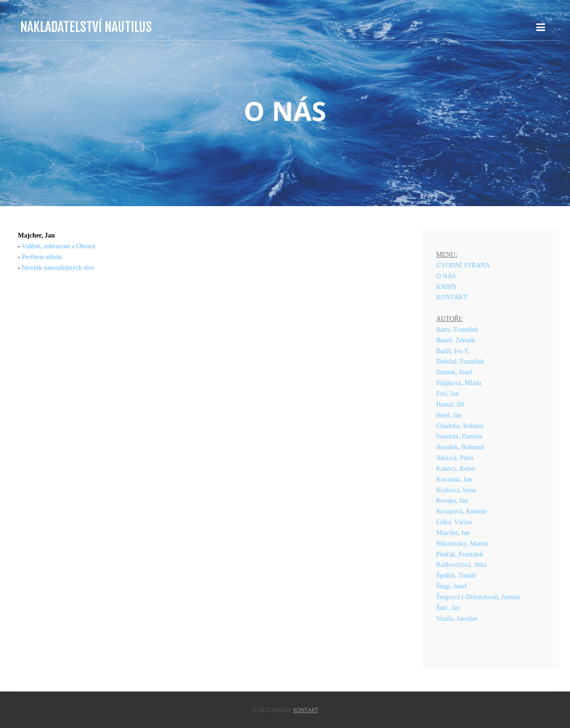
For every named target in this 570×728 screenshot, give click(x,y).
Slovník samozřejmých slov (58, 268)
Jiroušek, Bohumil (461, 447)
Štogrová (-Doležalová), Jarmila (479, 597)
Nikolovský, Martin (462, 544)
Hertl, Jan (449, 415)
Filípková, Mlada (459, 383)
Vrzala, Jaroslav (457, 619)
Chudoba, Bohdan (460, 426)
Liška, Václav (455, 522)
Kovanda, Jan (454, 479)
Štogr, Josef (452, 586)
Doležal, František (461, 361)
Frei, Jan (448, 394)
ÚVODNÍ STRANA (463, 265)
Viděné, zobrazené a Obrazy (59, 246)
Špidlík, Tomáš (456, 576)
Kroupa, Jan (452, 501)
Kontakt (306, 710)
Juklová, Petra (455, 458)
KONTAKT (452, 297)
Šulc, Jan (448, 608)
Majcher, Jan (453, 533)
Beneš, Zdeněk (456, 340)
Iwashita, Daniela (459, 436)
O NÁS (446, 276)
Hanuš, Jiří (451, 405)
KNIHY (447, 287)
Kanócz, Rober (456, 469)
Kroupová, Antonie (461, 511)
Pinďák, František (460, 554)
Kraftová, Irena (457, 490)
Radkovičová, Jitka (461, 565)
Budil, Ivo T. (453, 351)
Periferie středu (42, 257)
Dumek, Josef (454, 372)
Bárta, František (457, 330)
